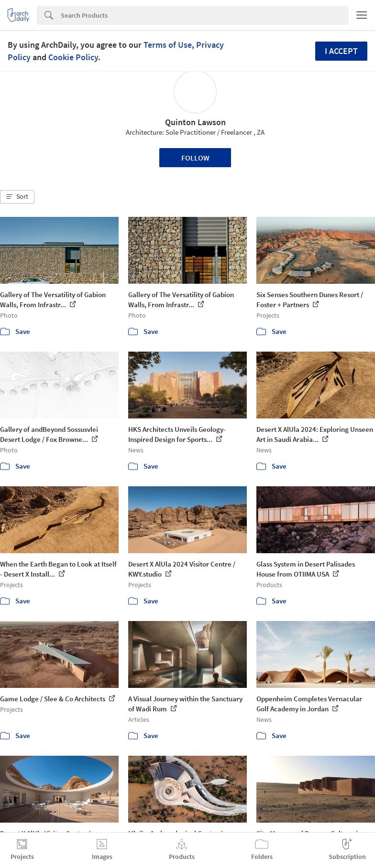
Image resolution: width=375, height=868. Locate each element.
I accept (341, 51)
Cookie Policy (73, 57)
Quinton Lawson (195, 122)
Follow (195, 158)
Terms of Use (168, 45)
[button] (17, 197)
